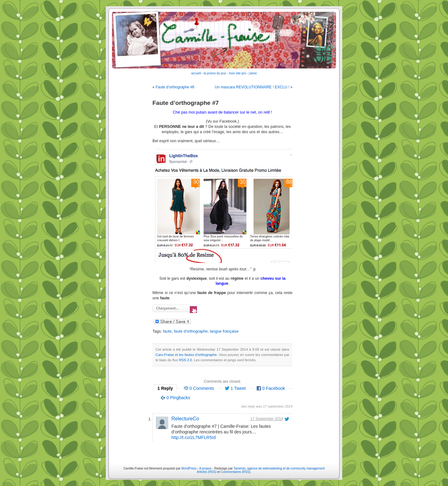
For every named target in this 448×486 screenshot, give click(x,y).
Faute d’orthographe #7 (186, 103)
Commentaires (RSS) (235, 472)
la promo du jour (215, 73)
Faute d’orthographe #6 (175, 87)
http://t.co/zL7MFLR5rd (194, 437)
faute (167, 331)
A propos (206, 468)
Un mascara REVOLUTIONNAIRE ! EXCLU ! (252, 87)
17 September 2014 (267, 419)
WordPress (189, 468)
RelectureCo (185, 419)
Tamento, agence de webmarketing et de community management (279, 468)
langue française (224, 331)
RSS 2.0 (185, 360)
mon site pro (238, 73)
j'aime (253, 73)
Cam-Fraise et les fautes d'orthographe (186, 355)
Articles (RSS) (207, 472)
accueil (196, 73)
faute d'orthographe (191, 331)
